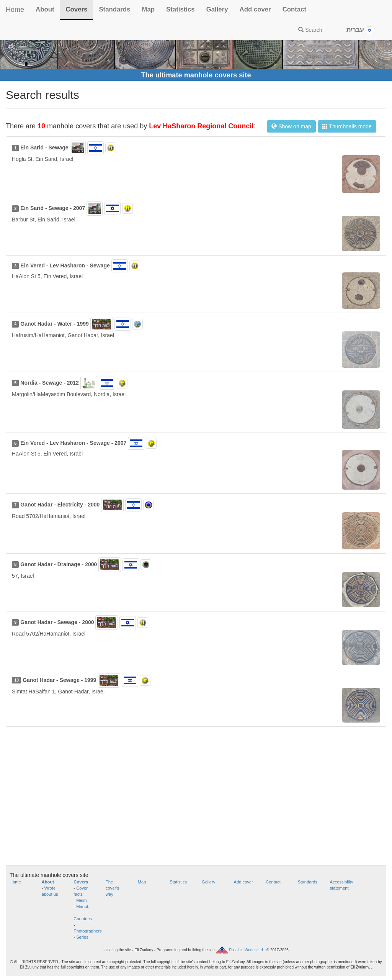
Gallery (217, 9)
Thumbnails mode (347, 126)
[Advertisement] (196, 800)
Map (148, 9)
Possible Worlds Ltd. (246, 950)
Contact (294, 9)
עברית (360, 30)
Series (82, 937)
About (45, 9)
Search (310, 30)
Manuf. (83, 906)
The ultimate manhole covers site (196, 75)
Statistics (180, 9)
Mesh (81, 900)
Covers (76, 9)
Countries (83, 919)
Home (15, 10)
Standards (114, 9)
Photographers (87, 931)
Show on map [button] (291, 126)
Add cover (255, 9)
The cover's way (112, 888)
